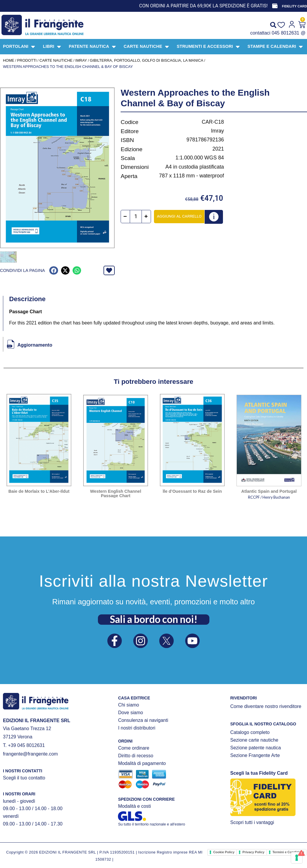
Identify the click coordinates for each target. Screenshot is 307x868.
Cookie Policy (224, 851)
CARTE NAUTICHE (56, 60)
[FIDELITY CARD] (275, 6)
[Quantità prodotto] (136, 217)
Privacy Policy (253, 851)
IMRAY (81, 60)
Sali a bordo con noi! (154, 619)
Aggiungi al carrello (179, 216)
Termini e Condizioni (288, 851)
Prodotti (27, 60)
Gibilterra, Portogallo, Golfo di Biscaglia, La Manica (146, 60)
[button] (54, 270)
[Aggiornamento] (11, 344)
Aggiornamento (35, 344)
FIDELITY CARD (294, 6)
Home (9, 60)
